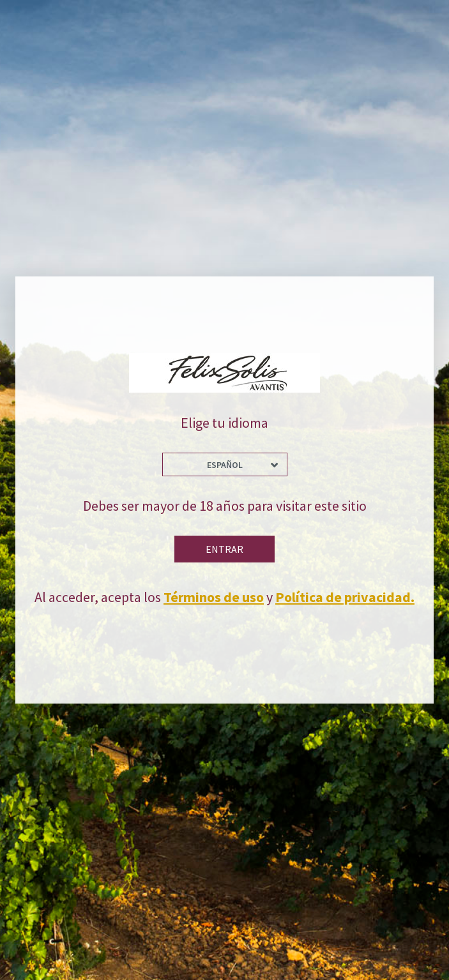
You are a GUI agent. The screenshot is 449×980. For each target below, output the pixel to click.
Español (225, 465)
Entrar (225, 549)
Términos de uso (214, 597)
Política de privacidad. (345, 597)
